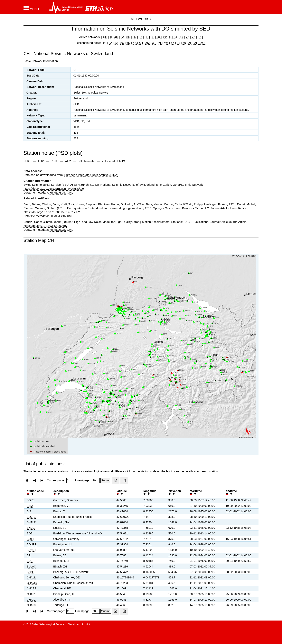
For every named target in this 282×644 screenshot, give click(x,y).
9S (153, 37)
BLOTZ (31, 517)
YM (166, 43)
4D (116, 37)
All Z (68, 161)
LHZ (41, 161)
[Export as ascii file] (124, 481)
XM (148, 43)
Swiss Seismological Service (48, 624)
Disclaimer (74, 624)
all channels (87, 161)
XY (181, 37)
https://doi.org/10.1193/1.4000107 (45, 226)
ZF (190, 43)
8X (140, 37)
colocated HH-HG (114, 161)
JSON (62, 192)
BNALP (31, 522)
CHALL (31, 577)
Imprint (86, 624)
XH (141, 43)
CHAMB (32, 583)
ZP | (197, 43)
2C (122, 43)
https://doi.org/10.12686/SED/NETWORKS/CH (54, 189)
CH (106, 37)
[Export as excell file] (116, 481)
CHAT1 (31, 594)
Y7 (187, 37)
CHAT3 (31, 605)
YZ (194, 37)
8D (128, 37)
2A (110, 43)
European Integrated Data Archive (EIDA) (91, 175)
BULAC (31, 567)
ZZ (199, 37)
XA (135, 43)
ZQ (202, 43)
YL (160, 43)
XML (70, 192)
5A (122, 37)
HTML (53, 192)
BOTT (30, 539)
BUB (30, 561)
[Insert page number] (70, 480)
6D (128, 43)
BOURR (32, 544)
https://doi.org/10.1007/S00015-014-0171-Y (52, 212)
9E (147, 37)
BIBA (30, 506)
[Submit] (106, 480)
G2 (165, 37)
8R (134, 37)
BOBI (30, 533)
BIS (29, 511)
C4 (159, 37)
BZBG (31, 572)
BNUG (31, 528)
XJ (175, 37)
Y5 (173, 43)
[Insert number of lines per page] (96, 480)
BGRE (31, 500)
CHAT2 (31, 600)
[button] (31, 8)
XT (154, 43)
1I (111, 37)
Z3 (178, 43)
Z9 (184, 43)
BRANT (31, 550)
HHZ (27, 161)
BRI (29, 555)
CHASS (32, 588)
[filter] (32, 494)
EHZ (54, 161)
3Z (116, 43)
